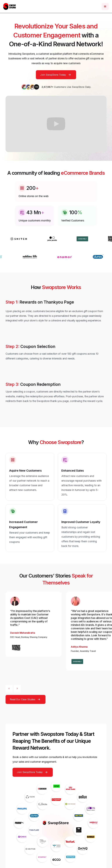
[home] (10, 6)
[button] (105, 7)
